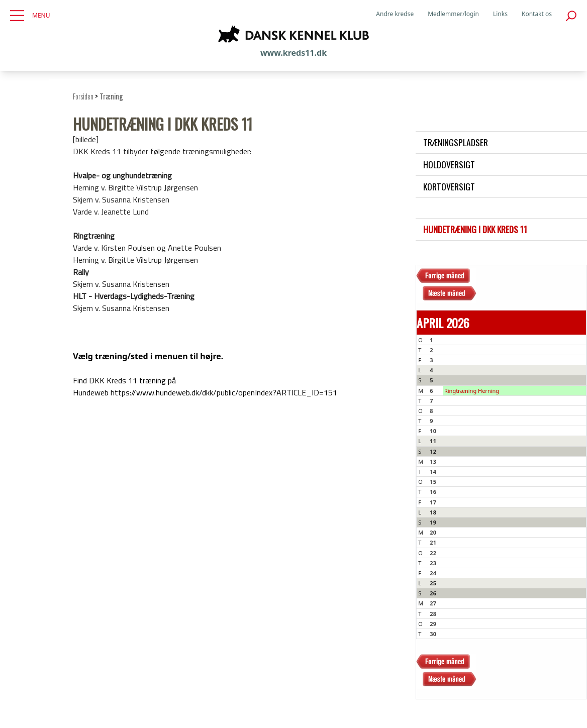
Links (500, 14)
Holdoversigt (449, 164)
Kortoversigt (449, 186)
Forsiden (83, 96)
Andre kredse (395, 14)
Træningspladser (456, 142)
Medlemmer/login (453, 14)
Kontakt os (537, 14)
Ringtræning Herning (472, 391)
